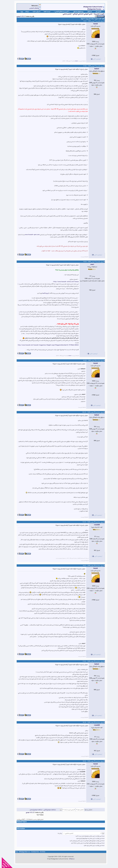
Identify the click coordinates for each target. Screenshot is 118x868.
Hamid (94, 24)
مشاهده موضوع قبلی (48, 810)
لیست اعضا (45, 12)
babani (75, 61)
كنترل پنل (97, 12)
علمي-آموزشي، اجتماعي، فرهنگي (81, 14)
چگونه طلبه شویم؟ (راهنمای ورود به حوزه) (91, 19)
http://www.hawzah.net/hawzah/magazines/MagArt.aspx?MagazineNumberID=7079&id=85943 (46, 345)
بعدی (16, 16)
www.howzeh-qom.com (30, 235)
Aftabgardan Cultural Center (91, 7)
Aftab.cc (70, 859)
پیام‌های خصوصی (32, 8)
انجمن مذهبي (65, 14)
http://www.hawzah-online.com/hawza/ (64, 282)
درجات (25, 12)
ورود (20, 12)
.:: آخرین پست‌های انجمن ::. (60, 12)
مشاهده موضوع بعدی (34, 810)
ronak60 (95, 525)
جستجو (88, 12)
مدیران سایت (35, 12)
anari (90, 264)
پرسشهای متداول (77, 12)
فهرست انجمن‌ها (97, 14)
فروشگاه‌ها (44, 293)
